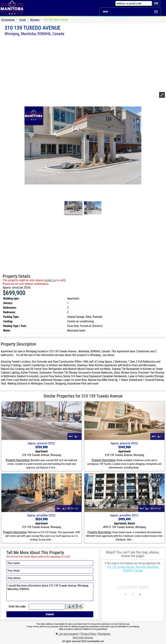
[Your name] (50, 563)
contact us (50, 280)
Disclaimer (104, 634)
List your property (67, 634)
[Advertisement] (83, 63)
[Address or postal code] (134, 3)
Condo (22, 20)
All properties (8, 20)
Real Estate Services (83, 638)
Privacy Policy (89, 634)
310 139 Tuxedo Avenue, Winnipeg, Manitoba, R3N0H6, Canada (133, 569)
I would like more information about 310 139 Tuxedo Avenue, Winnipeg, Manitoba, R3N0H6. (50, 592)
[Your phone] (50, 578)
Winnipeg (35, 20)
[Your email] (50, 571)
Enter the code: (17, 606)
